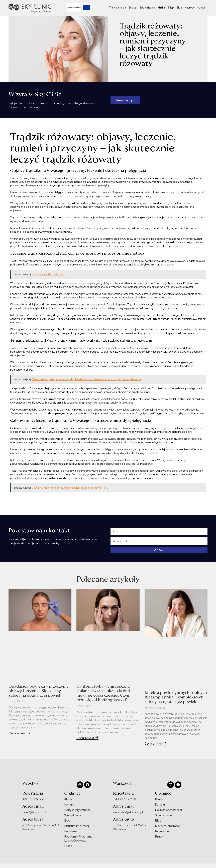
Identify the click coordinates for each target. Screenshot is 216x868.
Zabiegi (133, 7)
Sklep (171, 7)
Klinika (161, 7)
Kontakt (202, 7)
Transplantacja (118, 7)
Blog (179, 7)
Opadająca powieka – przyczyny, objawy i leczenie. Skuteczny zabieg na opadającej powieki (39, 691)
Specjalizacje (147, 7)
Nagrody (190, 7)
